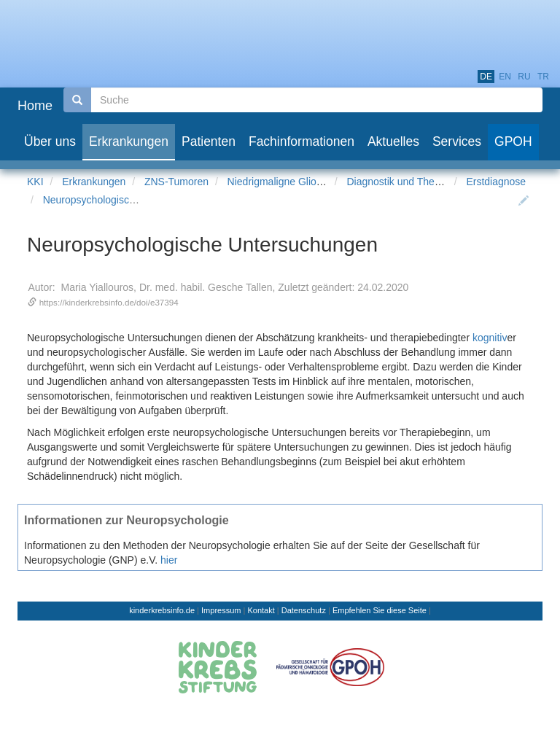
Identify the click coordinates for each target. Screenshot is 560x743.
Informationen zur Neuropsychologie (127, 520)
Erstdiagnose (496, 182)
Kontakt (261, 610)
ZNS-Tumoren (176, 182)
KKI (35, 182)
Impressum (221, 610)
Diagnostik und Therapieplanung (420, 182)
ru (524, 77)
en (505, 77)
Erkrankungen (94, 182)
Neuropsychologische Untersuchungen (131, 200)
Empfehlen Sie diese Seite (380, 610)
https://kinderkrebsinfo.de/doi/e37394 (109, 302)
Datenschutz (304, 610)
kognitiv (490, 338)
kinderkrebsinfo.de (162, 610)
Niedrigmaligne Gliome (279, 182)
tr (543, 77)
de (486, 77)
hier (169, 560)
